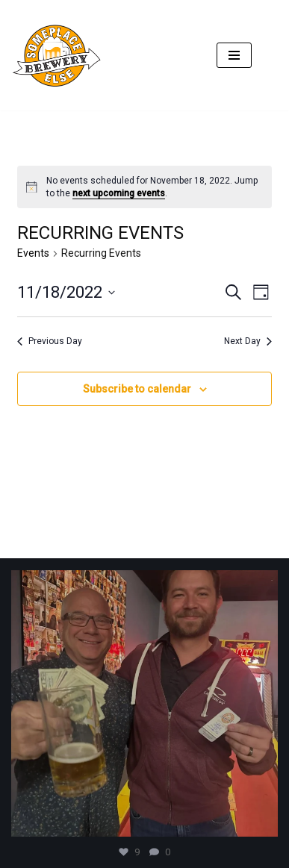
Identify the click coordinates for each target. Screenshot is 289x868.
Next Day (248, 341)
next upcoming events (119, 193)
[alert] (144, 187)
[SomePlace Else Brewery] (60, 55)
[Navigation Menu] (234, 55)
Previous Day (50, 341)
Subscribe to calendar (137, 389)
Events (33, 253)
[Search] (265, 56)
